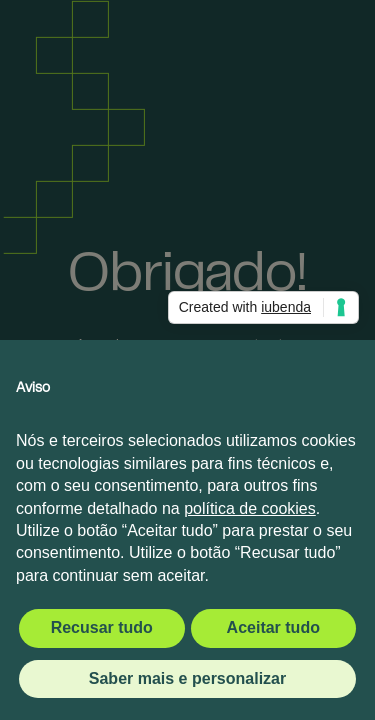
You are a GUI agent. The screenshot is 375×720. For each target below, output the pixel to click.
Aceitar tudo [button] (273, 627)
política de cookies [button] (250, 508)
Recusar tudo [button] (102, 627)
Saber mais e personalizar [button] (187, 678)
